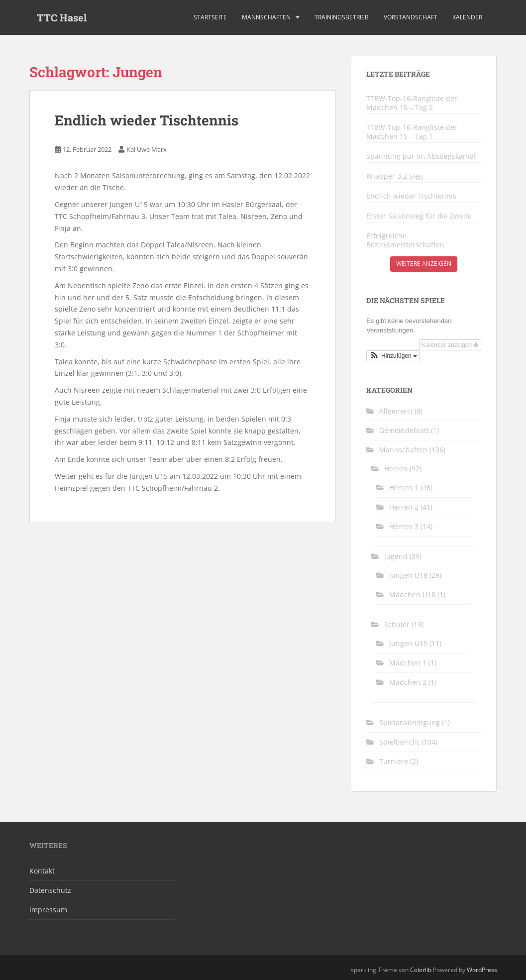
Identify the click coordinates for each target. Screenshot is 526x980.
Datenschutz (50, 890)
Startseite (210, 17)
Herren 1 (404, 488)
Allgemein (396, 411)
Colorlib (421, 970)
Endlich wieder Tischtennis (147, 120)
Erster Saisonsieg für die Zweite (419, 216)
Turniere (394, 761)
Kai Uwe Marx (147, 149)
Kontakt (42, 871)
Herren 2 (404, 507)
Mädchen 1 (408, 663)
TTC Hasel (62, 17)
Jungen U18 (408, 575)
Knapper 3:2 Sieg (395, 176)
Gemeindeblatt (404, 430)
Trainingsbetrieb (342, 17)
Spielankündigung (410, 722)
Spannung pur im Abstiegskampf (421, 156)
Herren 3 (404, 526)
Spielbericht (399, 742)
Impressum (48, 910)
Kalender (467, 17)
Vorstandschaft (411, 17)
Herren (396, 469)
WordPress (482, 970)
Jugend (396, 556)
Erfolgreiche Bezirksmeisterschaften (405, 240)
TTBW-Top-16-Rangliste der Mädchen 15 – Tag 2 (412, 103)
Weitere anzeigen (424, 264)
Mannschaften (266, 17)
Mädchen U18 (412, 595)
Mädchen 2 (408, 682)
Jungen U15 (408, 643)
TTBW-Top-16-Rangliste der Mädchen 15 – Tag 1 (412, 132)
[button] (393, 356)
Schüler (397, 624)
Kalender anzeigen (450, 345)
